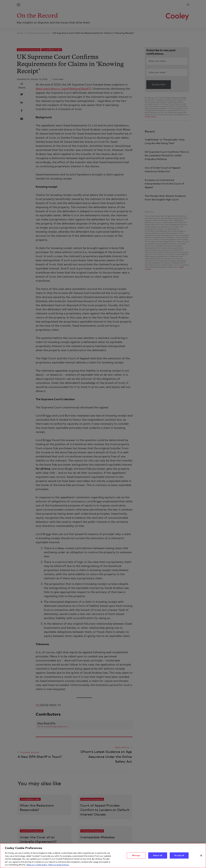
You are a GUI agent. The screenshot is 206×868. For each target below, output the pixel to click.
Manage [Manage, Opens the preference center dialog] (136, 858)
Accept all (179, 858)
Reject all (158, 858)
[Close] (201, 858)
